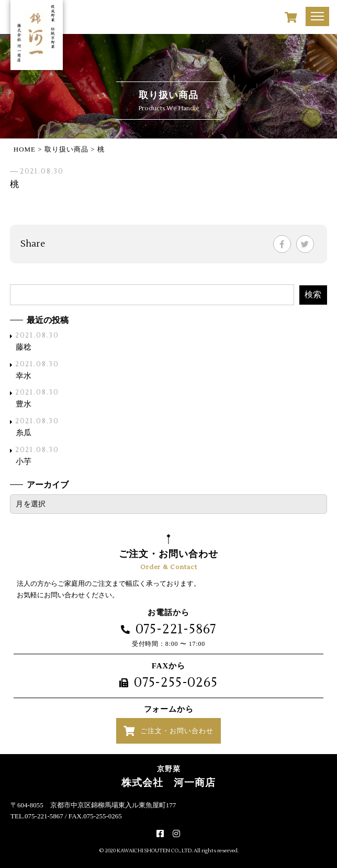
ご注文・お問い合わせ (177, 731)
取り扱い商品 (66, 149)
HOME (25, 149)
